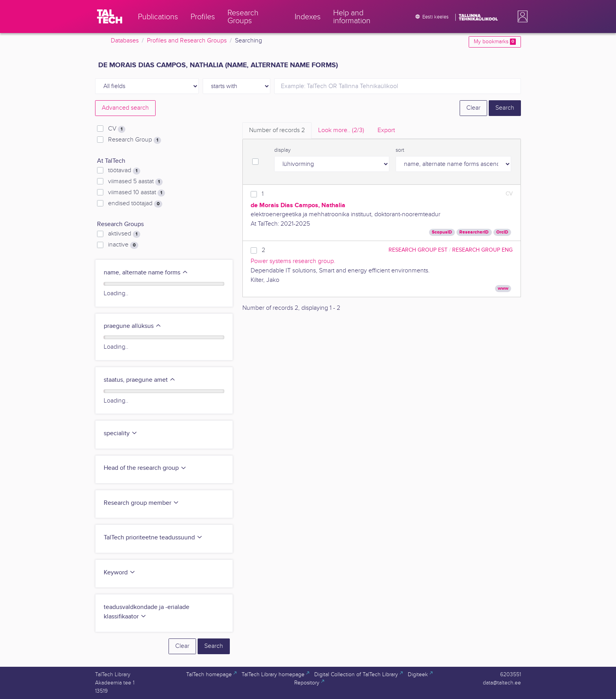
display (282, 150)
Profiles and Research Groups (187, 41)
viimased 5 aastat (135, 182)
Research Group (135, 140)
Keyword (120, 573)
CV (117, 129)
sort (400, 150)
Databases (125, 41)
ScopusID (442, 232)
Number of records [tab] (277, 130)
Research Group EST (418, 250)
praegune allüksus (133, 326)
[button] (521, 17)
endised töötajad (135, 204)
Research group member (141, 503)
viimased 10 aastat (137, 193)
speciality (121, 433)
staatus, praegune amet (140, 380)
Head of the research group (145, 468)
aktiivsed (124, 234)
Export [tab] (386, 130)
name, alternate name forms (146, 273)
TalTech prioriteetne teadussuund (153, 538)
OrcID (502, 232)
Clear (473, 108)
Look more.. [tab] (341, 130)
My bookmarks (495, 42)
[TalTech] (110, 17)
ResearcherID (474, 232)
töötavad (124, 171)
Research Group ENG (482, 250)
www (503, 288)
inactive (123, 245)
